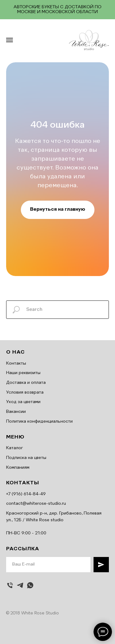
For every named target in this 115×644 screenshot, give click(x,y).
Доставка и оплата (26, 383)
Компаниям (18, 468)
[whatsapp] (30, 585)
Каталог (15, 448)
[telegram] (20, 585)
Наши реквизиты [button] (23, 373)
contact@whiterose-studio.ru (36, 504)
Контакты (16, 363)
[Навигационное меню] (10, 40)
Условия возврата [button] (25, 392)
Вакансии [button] (16, 412)
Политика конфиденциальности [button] (39, 421)
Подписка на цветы (26, 458)
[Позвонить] (10, 585)
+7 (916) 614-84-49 (26, 494)
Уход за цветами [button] (23, 402)
